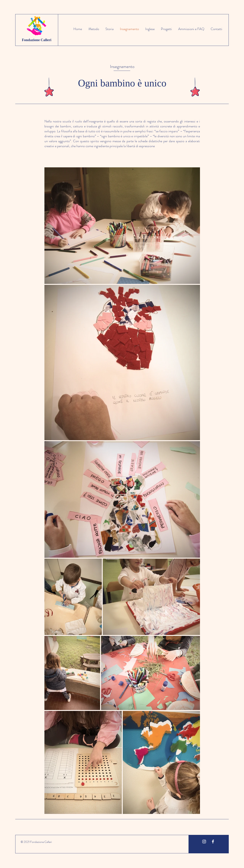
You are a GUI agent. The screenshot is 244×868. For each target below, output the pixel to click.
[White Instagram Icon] (204, 842)
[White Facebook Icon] (213, 842)
